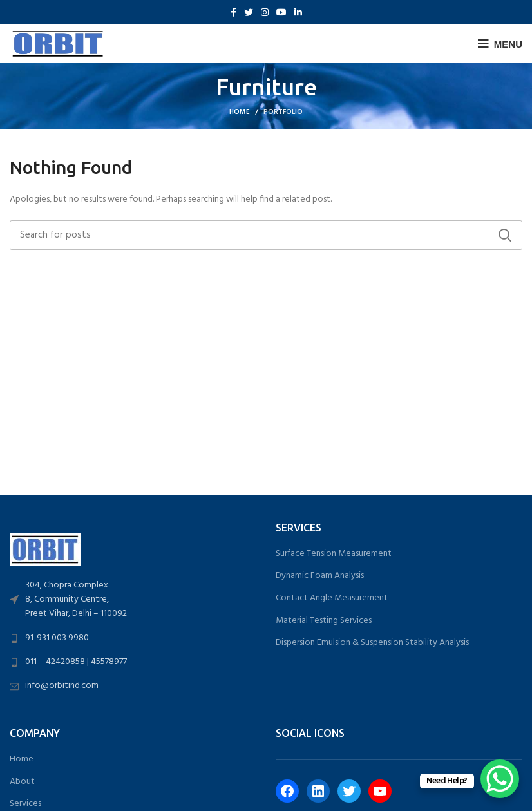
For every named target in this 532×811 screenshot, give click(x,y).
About (22, 782)
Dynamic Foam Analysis (320, 576)
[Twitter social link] (249, 12)
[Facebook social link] (233, 12)
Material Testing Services (324, 621)
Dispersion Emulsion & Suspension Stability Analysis (372, 643)
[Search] (266, 235)
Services (25, 804)
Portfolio (283, 112)
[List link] (133, 600)
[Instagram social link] (265, 12)
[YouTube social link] (281, 12)
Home (240, 112)
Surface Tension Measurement (334, 554)
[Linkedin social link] (298, 12)
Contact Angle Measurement (332, 598)
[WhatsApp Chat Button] (500, 779)
